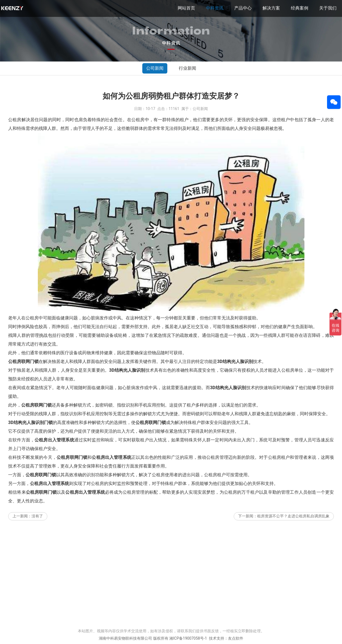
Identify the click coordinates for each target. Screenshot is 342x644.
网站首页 (186, 8)
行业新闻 (187, 68)
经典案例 (300, 8)
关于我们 (328, 8)
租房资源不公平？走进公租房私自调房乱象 (293, 516)
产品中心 (243, 8)
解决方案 (271, 8)
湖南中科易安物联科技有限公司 (125, 638)
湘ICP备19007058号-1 (188, 638)
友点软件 (236, 638)
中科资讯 (215, 8)
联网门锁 (30, 361)
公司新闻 (155, 68)
